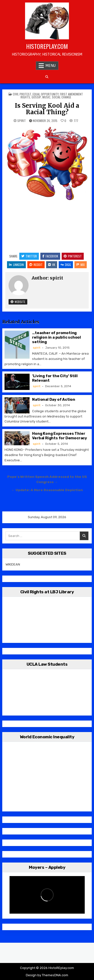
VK (52, 265)
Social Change (62, 97)
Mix (81, 265)
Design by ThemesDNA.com (47, 975)
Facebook (50, 256)
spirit (22, 121)
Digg (66, 265)
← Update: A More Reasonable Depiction (47, 490)
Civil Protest (22, 94)
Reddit (36, 265)
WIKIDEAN (13, 564)
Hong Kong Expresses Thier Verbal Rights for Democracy (60, 436)
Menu (51, 66)
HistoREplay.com (47, 46)
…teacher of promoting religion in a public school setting (57, 337)
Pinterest (73, 256)
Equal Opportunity (45, 94)
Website (18, 302)
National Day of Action (54, 399)
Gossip (36, 97)
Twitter (29, 256)
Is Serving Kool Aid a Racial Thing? (47, 109)
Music (46, 97)
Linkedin (16, 265)
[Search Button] (47, 77)
